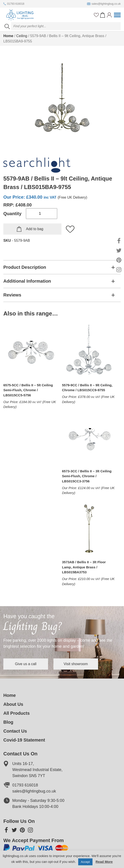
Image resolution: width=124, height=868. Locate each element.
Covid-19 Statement (24, 740)
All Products (17, 713)
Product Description (25, 267)
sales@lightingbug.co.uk (104, 4)
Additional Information (27, 281)
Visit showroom (76, 664)
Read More (104, 862)
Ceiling (22, 36)
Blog (8, 722)
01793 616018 (14, 4)
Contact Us (15, 731)
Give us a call (26, 664)
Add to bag (35, 229)
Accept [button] (85, 862)
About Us (13, 704)
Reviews (12, 295)
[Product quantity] (42, 214)
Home (8, 36)
